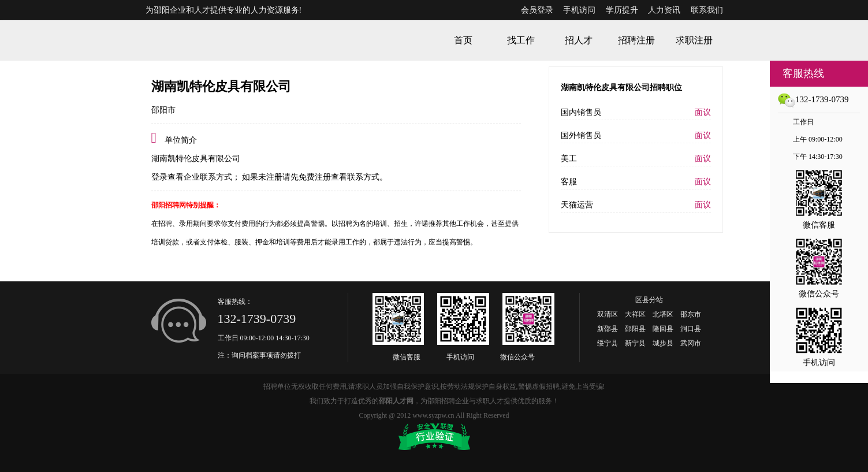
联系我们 (707, 10)
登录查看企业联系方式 (192, 177)
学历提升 (622, 10)
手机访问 (579, 10)
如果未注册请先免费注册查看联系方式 (310, 177)
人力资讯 (664, 10)
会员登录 (537, 10)
